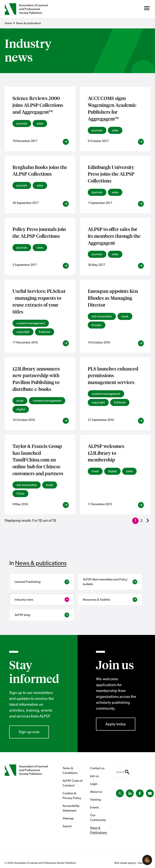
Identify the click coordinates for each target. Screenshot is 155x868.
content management (31, 323)
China (20, 494)
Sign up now (29, 732)
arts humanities (102, 316)
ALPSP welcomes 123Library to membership (106, 453)
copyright (23, 332)
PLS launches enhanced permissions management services (113, 375)
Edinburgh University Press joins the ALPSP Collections (111, 174)
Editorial (45, 332)
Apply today (116, 724)
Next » (148, 523)
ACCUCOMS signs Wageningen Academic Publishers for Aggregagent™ (112, 108)
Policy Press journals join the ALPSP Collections (39, 232)
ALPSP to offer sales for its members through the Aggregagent (114, 236)
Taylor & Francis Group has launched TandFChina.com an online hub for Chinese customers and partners (38, 460)
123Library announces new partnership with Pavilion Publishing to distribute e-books (36, 379)
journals (22, 123)
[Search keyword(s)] (122, 772)
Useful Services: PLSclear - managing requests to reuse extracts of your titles (39, 301)
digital (21, 409)
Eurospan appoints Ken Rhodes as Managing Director (113, 298)
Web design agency (125, 863)
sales (40, 123)
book (125, 316)
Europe (97, 325)
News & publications (41, 563)
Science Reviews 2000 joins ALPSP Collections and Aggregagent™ (38, 105)
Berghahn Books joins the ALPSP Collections (40, 170)
